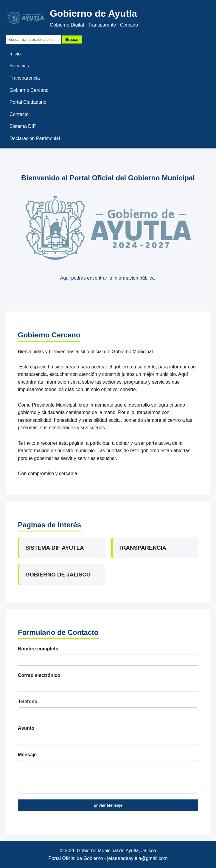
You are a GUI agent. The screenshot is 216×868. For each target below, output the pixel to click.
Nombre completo (38, 649)
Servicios (19, 66)
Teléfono (28, 702)
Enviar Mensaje (108, 805)
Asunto (26, 728)
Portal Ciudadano (28, 102)
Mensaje (27, 755)
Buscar (72, 39)
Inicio (15, 54)
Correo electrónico (39, 675)
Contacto (19, 114)
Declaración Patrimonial (35, 138)
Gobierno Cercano (29, 90)
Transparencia (25, 78)
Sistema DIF (23, 126)
